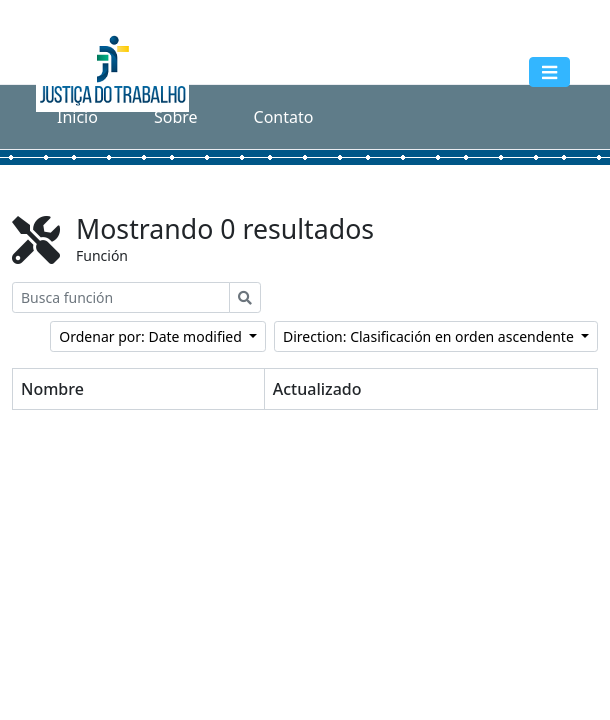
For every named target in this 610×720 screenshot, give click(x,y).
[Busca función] (121, 297)
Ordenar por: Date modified (152, 336)
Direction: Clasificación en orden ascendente (430, 336)
